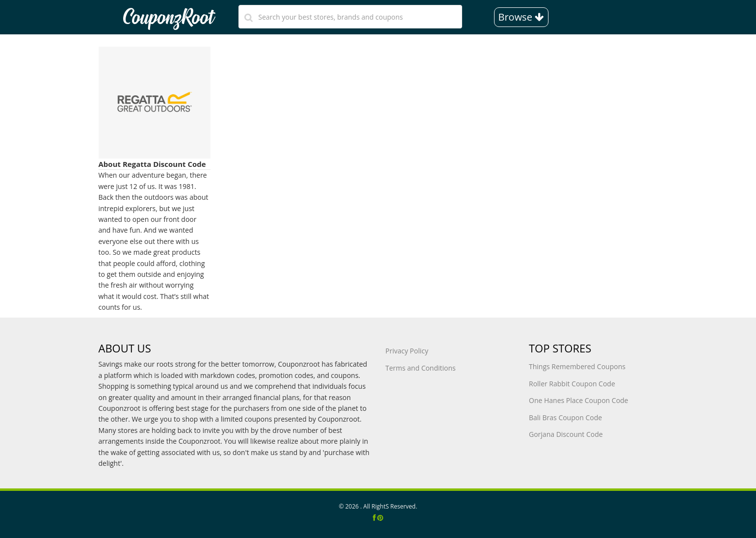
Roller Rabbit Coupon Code (572, 384)
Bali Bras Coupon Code (565, 417)
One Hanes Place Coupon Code (578, 400)
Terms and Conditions (421, 368)
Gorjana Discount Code (566, 434)
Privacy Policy (407, 351)
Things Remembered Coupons (577, 366)
